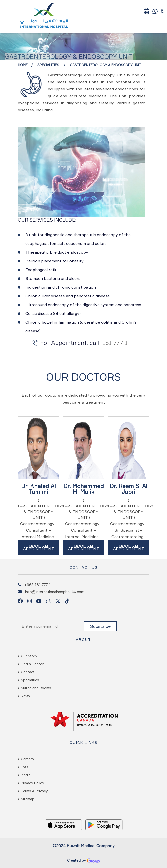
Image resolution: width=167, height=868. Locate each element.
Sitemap (28, 799)
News (25, 696)
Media (26, 775)
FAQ (24, 767)
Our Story (29, 656)
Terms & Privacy (34, 791)
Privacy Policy (32, 783)
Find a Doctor (32, 664)
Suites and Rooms (36, 688)
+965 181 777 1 (38, 585)
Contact (28, 672)
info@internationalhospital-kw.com (55, 592)
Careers (27, 759)
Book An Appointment (39, 547)
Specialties (30, 680)
